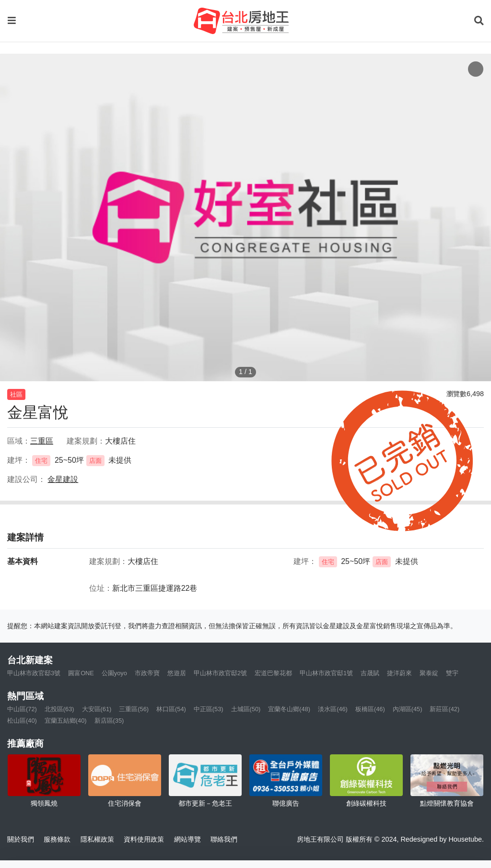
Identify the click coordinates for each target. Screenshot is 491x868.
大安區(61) (97, 709)
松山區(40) (22, 721)
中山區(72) (22, 709)
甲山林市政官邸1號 (326, 673)
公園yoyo (114, 673)
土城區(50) (246, 709)
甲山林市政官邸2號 (220, 673)
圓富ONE (81, 673)
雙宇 (452, 673)
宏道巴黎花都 (273, 673)
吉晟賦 (370, 673)
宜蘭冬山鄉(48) (289, 709)
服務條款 (57, 839)
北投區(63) (59, 709)
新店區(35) (109, 721)
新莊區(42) (444, 709)
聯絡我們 (224, 839)
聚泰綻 (429, 673)
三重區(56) (134, 709)
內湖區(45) (408, 709)
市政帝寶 (147, 673)
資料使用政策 (144, 839)
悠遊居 (177, 673)
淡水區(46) (333, 709)
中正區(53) (209, 709)
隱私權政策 (97, 839)
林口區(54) (171, 709)
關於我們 (21, 839)
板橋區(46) (370, 709)
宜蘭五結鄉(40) (66, 721)
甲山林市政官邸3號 (34, 673)
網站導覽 (187, 839)
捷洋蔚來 (399, 673)
